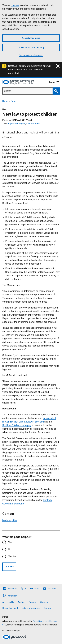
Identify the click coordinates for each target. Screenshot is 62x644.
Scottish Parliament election (23, 66)
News (14, 101)
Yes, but (12, 556)
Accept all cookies (31, 38)
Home (5, 101)
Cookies (44, 602)
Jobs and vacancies (31, 608)
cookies (15, 5)
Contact (33, 602)
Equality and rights (17, 124)
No (10, 549)
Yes (10, 542)
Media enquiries (10, 520)
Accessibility (8, 602)
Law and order (33, 124)
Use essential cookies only (31, 48)
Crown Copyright (10, 608)
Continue (9, 567)
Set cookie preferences (31, 55)
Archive (21, 602)
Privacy (48, 608)
